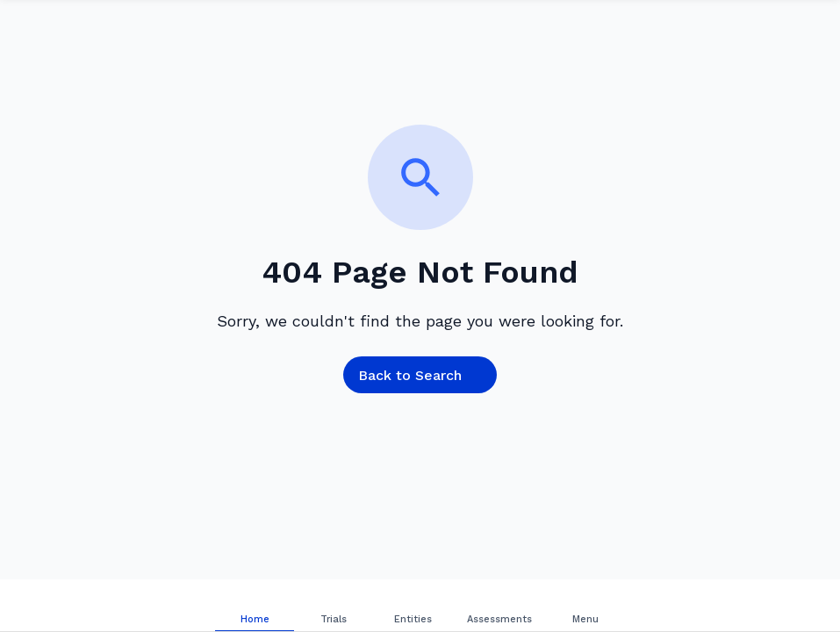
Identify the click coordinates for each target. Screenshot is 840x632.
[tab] (255, 606)
